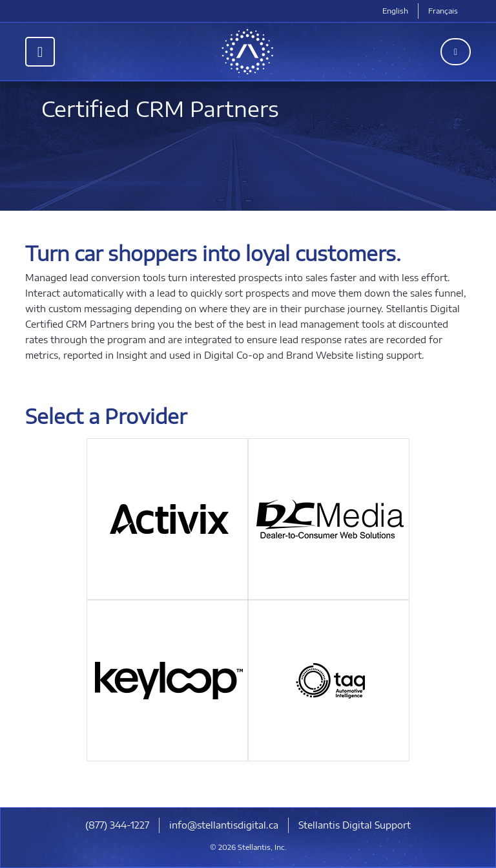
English (395, 11)
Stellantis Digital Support (355, 825)
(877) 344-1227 (117, 825)
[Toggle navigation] (40, 52)
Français (443, 11)
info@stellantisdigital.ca (224, 825)
